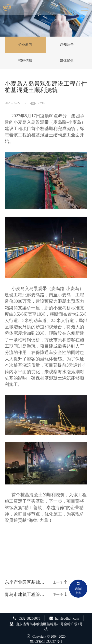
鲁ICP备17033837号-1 (46, 641)
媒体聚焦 (67, 61)
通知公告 (67, 45)
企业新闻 (25, 45)
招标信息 (25, 61)
